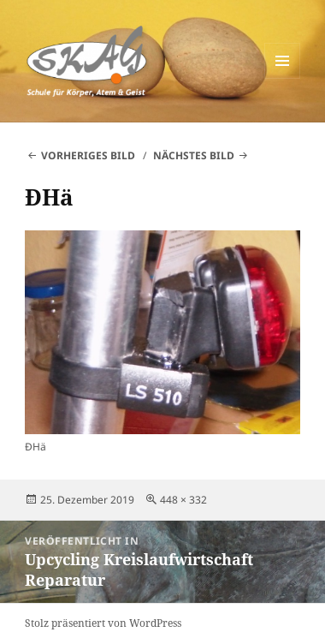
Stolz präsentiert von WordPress (103, 623)
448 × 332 (183, 500)
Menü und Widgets (283, 78)
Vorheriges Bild (88, 155)
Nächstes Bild (194, 155)
